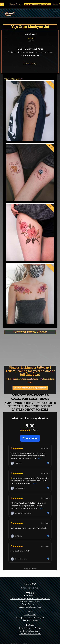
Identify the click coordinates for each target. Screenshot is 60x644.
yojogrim (32, 38)
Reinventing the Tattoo (30, 628)
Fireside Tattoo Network (30, 634)
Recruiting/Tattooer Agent (30, 607)
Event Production (30, 604)
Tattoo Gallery (30, 64)
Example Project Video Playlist (30, 618)
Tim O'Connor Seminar (16, 4)
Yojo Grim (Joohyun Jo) (30, 27)
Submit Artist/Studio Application (30, 388)
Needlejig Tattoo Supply (30, 631)
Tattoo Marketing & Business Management (30, 599)
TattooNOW (30, 615)
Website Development (30, 601)
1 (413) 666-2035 (30, 620)
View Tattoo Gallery (13, 79)
